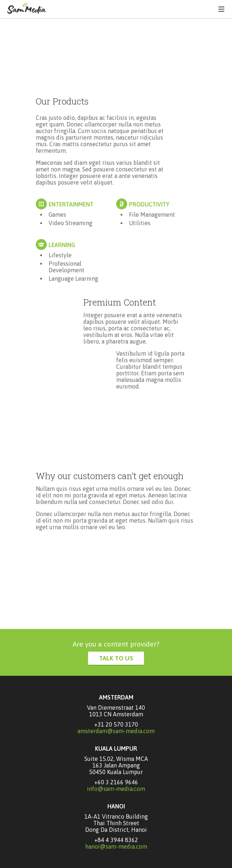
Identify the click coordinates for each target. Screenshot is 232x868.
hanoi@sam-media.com (116, 846)
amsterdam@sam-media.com (116, 731)
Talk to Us (116, 658)
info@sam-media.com (116, 789)
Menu (221, 9)
